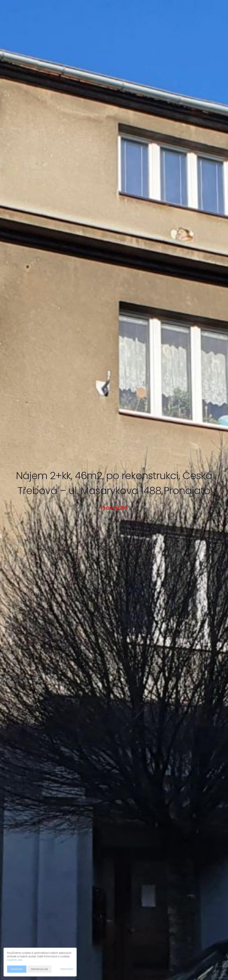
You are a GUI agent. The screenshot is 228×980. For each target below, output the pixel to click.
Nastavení (67, 969)
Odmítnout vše (39, 969)
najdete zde (15, 960)
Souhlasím (17, 969)
